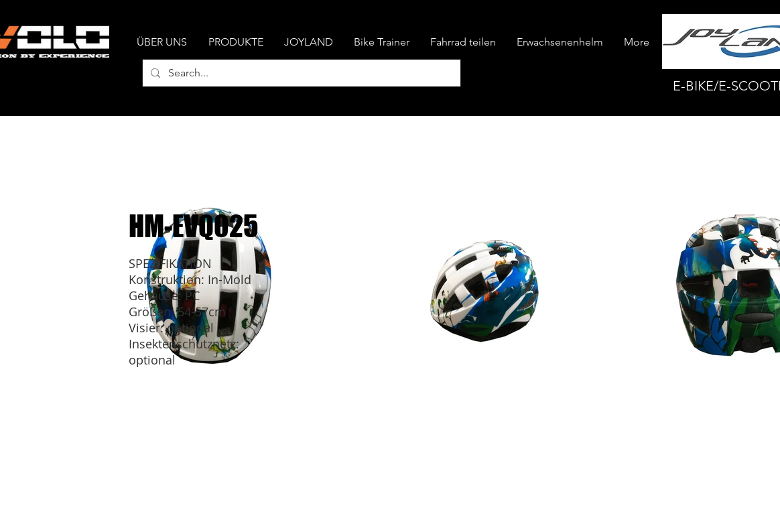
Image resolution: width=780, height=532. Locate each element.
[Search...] (300, 73)
